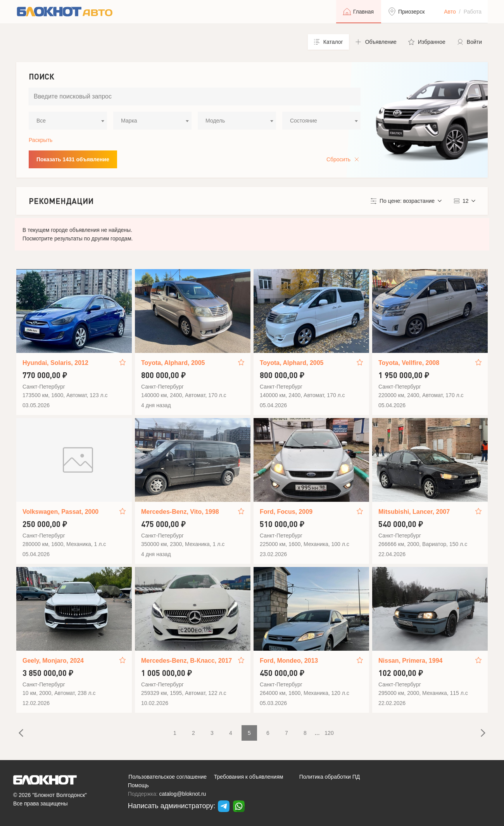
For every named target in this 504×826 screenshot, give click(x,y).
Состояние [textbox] (304, 121)
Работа (473, 12)
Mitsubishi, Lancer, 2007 (414, 512)
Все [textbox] (41, 121)
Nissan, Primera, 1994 (410, 661)
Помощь (138, 785)
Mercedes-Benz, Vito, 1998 (180, 512)
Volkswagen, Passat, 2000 (60, 512)
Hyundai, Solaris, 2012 (55, 363)
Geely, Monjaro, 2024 (53, 661)
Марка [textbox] (129, 121)
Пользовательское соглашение (167, 777)
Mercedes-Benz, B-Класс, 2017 (186, 661)
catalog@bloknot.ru (183, 794)
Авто (450, 12)
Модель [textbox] (215, 121)
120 (329, 733)
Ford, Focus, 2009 (286, 512)
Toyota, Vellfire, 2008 (409, 363)
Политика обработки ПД (330, 777)
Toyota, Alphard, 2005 (173, 363)
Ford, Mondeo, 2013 (289, 661)
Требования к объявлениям (249, 777)
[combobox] (68, 121)
